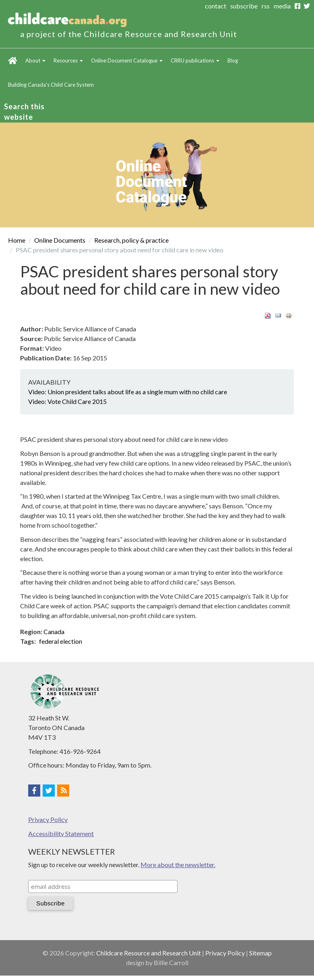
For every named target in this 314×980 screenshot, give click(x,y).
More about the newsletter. (178, 865)
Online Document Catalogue (127, 60)
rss (266, 6)
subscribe (244, 6)
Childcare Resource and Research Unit (149, 953)
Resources (68, 60)
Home (13, 60)
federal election (61, 641)
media (282, 6)
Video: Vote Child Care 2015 (67, 401)
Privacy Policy (48, 819)
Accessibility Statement (61, 833)
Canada (54, 631)
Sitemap (260, 953)
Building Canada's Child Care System (51, 85)
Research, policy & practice (131, 240)
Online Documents (60, 240)
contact (216, 6)
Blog (233, 60)
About (35, 60)
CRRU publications (195, 60)
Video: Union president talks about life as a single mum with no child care (128, 392)
